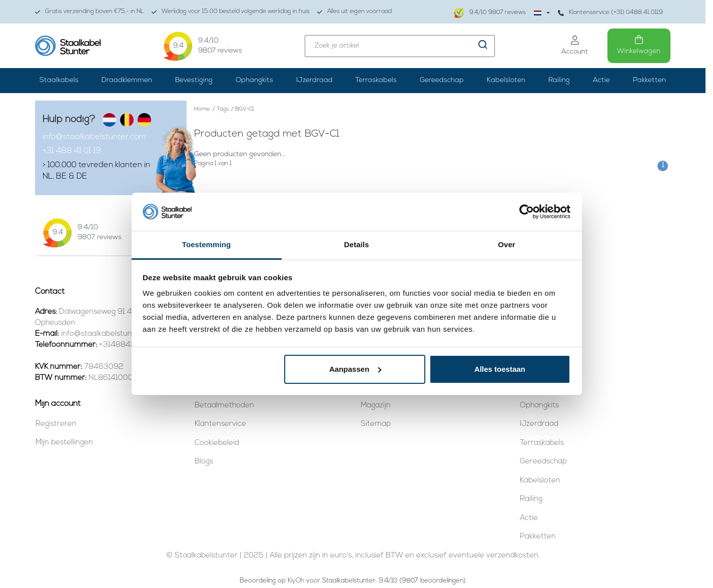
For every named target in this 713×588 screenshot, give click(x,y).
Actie (601, 80)
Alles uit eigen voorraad (354, 12)
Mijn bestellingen (64, 443)
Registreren (56, 424)
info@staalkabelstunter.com (94, 137)
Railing (559, 80)
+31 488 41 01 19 (72, 151)
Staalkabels (59, 80)
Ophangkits (254, 80)
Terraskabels (376, 80)
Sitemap (376, 424)
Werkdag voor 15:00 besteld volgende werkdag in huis (231, 12)
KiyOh (296, 581)
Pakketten (649, 80)
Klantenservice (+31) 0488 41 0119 (610, 13)
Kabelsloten (506, 80)
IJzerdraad (314, 80)
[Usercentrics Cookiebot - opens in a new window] (527, 212)
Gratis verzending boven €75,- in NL (90, 12)
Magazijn (376, 406)
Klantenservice (220, 424)
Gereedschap (442, 80)
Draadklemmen (127, 80)
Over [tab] (507, 244)
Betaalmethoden (224, 406)
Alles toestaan (500, 369)
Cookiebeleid (217, 443)
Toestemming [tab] (207, 244)
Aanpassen (355, 369)
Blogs (204, 462)
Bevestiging (194, 80)
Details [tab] (357, 244)
